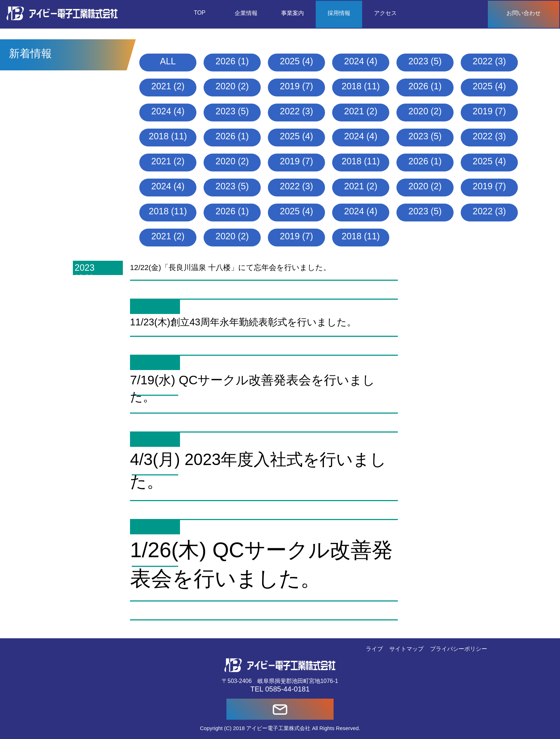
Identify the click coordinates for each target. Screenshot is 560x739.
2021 (161, 86)
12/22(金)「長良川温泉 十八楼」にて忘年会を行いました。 (230, 267)
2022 (483, 61)
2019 (290, 86)
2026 (226, 61)
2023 (419, 61)
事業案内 (292, 13)
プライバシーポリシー (459, 649)
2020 (226, 86)
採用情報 (339, 13)
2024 (354, 61)
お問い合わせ (524, 13)
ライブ (374, 649)
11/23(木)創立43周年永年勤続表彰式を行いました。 (243, 322)
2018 (352, 86)
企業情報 (246, 13)
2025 (290, 61)
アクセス (385, 13)
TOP (200, 13)
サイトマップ (406, 649)
